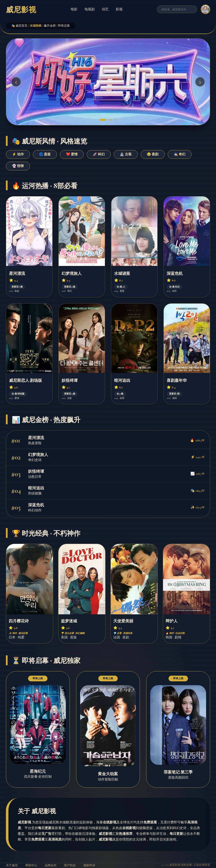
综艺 (105, 9)
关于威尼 (12, 865)
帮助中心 (31, 865)
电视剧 (90, 9)
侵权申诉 (89, 865)
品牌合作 (51, 865)
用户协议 (70, 865)
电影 (74, 9)
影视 (119, 9)
